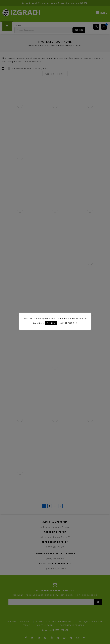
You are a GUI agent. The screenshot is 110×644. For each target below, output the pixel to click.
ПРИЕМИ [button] (51, 323)
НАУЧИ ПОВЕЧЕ (68, 323)
